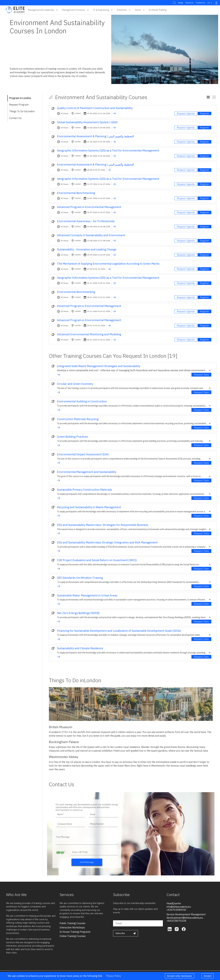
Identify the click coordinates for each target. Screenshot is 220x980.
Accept (208, 976)
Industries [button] (124, 10)
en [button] (210, 3)
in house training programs (75, 932)
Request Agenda (186, 113)
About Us (190, 3)
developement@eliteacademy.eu (185, 918)
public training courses (72, 923)
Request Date (201, 375)
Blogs (181, 3)
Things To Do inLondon (22, 111)
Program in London (20, 98)
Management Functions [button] (76, 10)
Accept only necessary (180, 976)
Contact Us (201, 3)
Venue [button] (140, 10)
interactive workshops (72, 927)
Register (204, 113)
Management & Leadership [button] (43, 10)
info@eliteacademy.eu (179, 907)
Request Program (19, 105)
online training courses (73, 936)
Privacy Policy (114, 976)
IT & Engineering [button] (103, 10)
